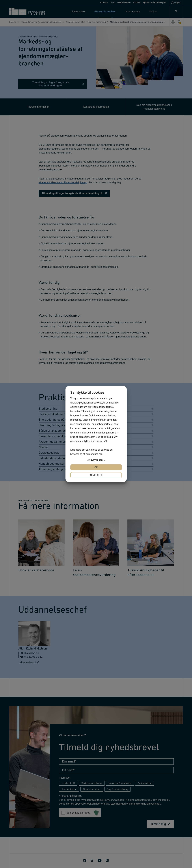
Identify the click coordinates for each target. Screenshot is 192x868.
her (100, 454)
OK (96, 467)
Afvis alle (96, 475)
